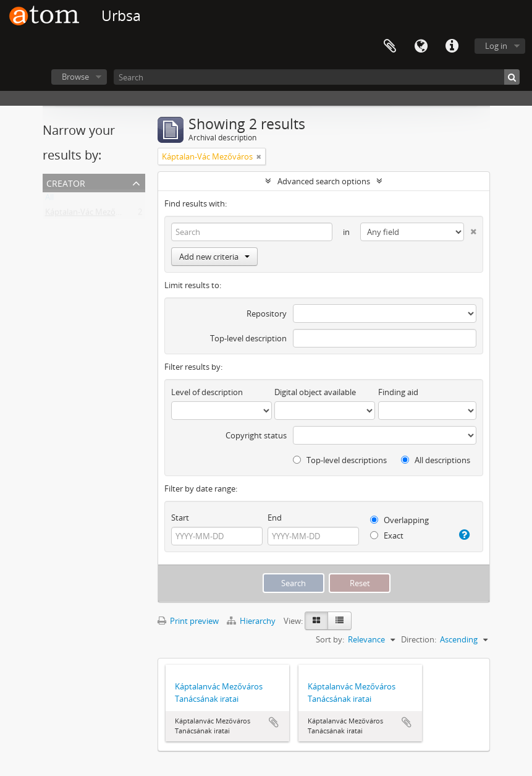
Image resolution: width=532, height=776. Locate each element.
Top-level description (248, 338)
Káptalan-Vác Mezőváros (91, 215)
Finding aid (398, 392)
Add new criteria (214, 257)
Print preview (188, 621)
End (275, 518)
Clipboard (390, 46)
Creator (66, 182)
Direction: (419, 639)
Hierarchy (252, 621)
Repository (267, 313)
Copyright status (256, 435)
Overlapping (399, 520)
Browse (75, 77)
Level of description (207, 392)
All (49, 200)
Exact (387, 535)
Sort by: (330, 639)
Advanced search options (324, 181)
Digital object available (315, 392)
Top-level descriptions (340, 460)
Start (180, 518)
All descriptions (436, 460)
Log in (496, 46)
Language (421, 46)
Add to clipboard (274, 722)
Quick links (452, 46)
